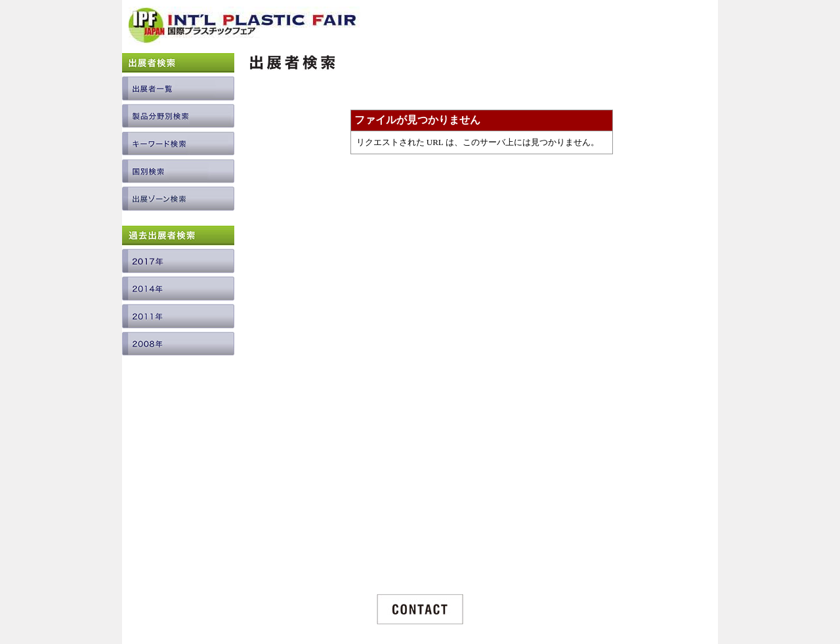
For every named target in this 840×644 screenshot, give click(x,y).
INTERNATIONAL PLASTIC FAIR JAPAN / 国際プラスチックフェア (245, 31)
